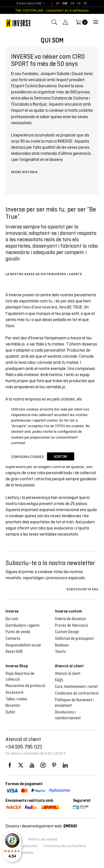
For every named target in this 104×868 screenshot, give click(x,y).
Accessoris (15, 692)
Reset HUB (14, 651)
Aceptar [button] (60, 457)
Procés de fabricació (71, 625)
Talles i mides (16, 699)
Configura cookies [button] (28, 456)
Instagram (43, 765)
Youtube (32, 765)
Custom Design (67, 632)
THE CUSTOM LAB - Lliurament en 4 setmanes (52, 10)
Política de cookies (43, 839)
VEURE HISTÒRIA (24, 172)
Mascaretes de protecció (25, 686)
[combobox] (29, 4)
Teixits (60, 651)
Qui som (12, 619)
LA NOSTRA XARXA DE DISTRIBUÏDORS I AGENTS (44, 274)
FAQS (59, 680)
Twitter (21, 765)
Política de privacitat (22, 846)
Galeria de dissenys (70, 619)
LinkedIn (65, 765)
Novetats (13, 705)
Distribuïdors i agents (23, 625)
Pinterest (54, 765)
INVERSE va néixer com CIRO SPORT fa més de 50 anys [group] (48, 60)
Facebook (10, 765)
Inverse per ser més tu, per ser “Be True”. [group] (51, 213)
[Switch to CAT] (65, 4)
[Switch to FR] (79, 4)
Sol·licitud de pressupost (74, 638)
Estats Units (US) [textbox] (29, 3)
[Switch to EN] (72, 4)
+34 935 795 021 (24, 747)
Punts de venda (18, 632)
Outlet (10, 712)
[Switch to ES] (58, 4)
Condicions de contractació (77, 693)
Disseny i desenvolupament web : (41, 826)
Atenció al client (68, 673)
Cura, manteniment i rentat (76, 687)
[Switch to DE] (85, 4)
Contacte (13, 638)
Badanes (62, 645)
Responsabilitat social (23, 645)
